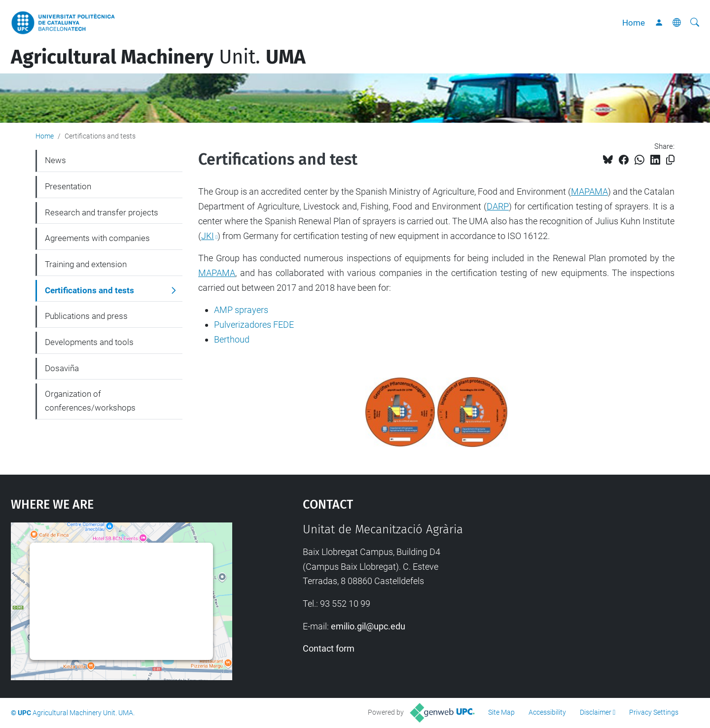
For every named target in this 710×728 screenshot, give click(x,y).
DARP (498, 206)
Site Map (501, 712)
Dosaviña (62, 368)
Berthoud (232, 339)
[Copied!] (670, 160)
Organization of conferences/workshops (90, 401)
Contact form (329, 648)
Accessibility (547, 712)
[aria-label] (695, 23)
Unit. (158, 57)
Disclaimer (596, 712)
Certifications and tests (89, 290)
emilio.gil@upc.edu (368, 626)
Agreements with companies (97, 238)
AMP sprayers (241, 310)
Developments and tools (89, 342)
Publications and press (86, 316)
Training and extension (86, 264)
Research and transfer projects (102, 212)
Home (634, 23)
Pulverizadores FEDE (254, 325)
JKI (208, 236)
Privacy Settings (654, 712)
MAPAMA (589, 191)
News (55, 160)
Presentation (68, 186)
